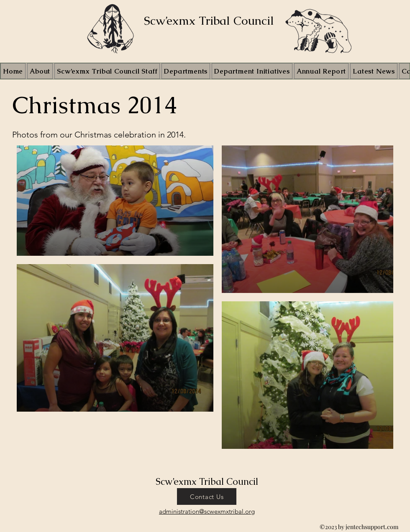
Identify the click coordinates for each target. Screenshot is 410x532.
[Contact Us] (207, 496)
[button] (252, 71)
